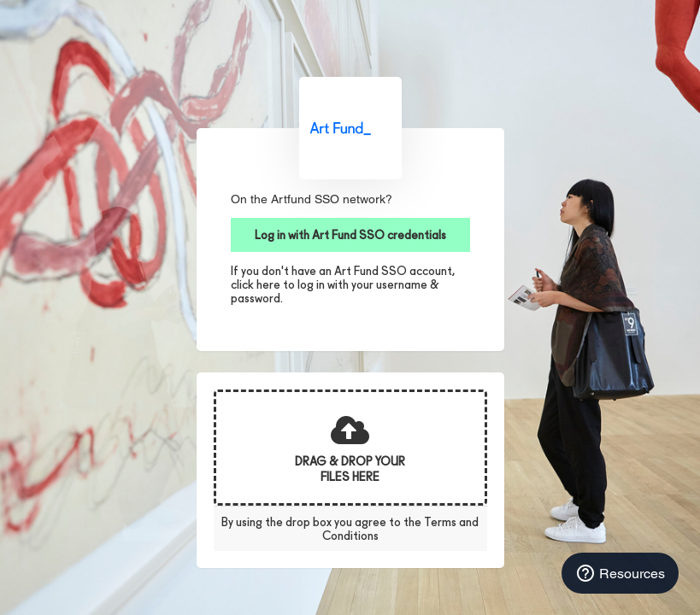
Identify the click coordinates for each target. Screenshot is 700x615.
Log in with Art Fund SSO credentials (350, 235)
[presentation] (350, 448)
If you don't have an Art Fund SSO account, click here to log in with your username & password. (343, 284)
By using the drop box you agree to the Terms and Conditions (350, 529)
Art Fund (350, 128)
